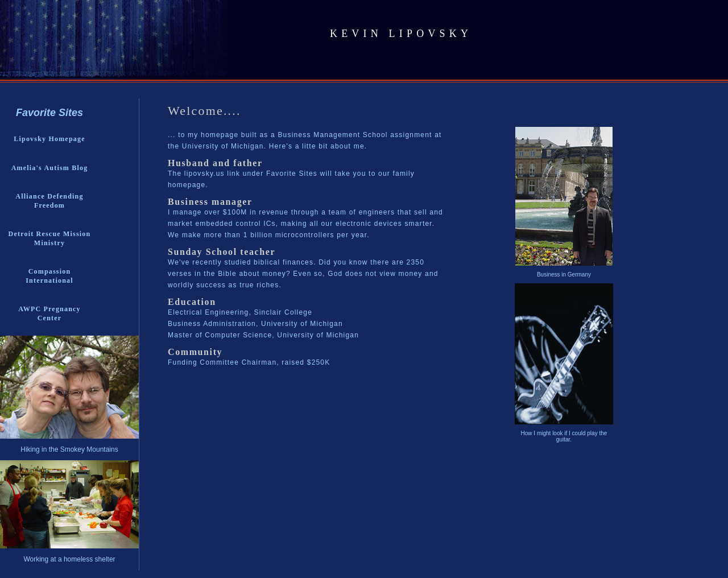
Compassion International (49, 276)
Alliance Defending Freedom (49, 201)
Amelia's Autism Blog (50, 168)
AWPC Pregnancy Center (49, 313)
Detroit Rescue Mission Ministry (50, 238)
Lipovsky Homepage (49, 139)
